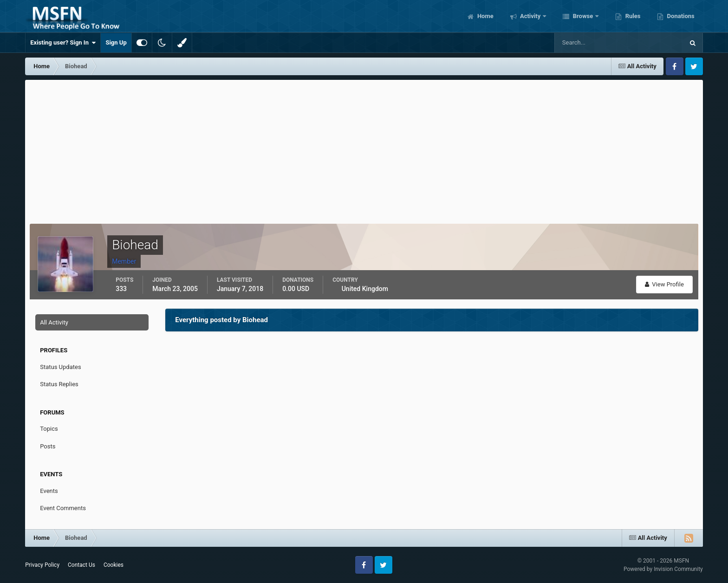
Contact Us (81, 565)
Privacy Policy (42, 565)
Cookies (114, 565)
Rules (632, 16)
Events (49, 491)
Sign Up (116, 42)
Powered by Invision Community (663, 569)
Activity (530, 16)
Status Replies (59, 384)
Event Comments (63, 508)
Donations (680, 16)
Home (485, 16)
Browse (583, 16)
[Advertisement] (364, 149)
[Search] (591, 43)
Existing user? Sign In (63, 43)
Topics (49, 429)
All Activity (54, 322)
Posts (48, 446)
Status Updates (60, 367)
